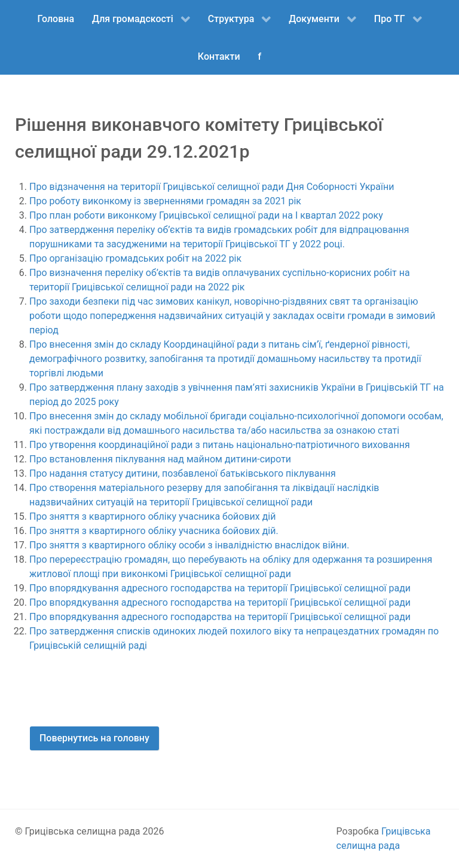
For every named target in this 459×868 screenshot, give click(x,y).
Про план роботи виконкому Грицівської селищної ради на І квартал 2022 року (206, 215)
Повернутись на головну (94, 738)
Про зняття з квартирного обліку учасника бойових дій (152, 516)
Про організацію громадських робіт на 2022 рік (137, 258)
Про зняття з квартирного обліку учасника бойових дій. (154, 531)
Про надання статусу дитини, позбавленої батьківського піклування (183, 473)
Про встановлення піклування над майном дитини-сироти (160, 459)
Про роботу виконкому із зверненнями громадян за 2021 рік (165, 201)
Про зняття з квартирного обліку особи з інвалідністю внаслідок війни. (189, 545)
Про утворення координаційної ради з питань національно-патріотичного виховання (220, 445)
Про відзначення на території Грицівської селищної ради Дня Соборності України (212, 187)
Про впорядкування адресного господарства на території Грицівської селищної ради (220, 588)
